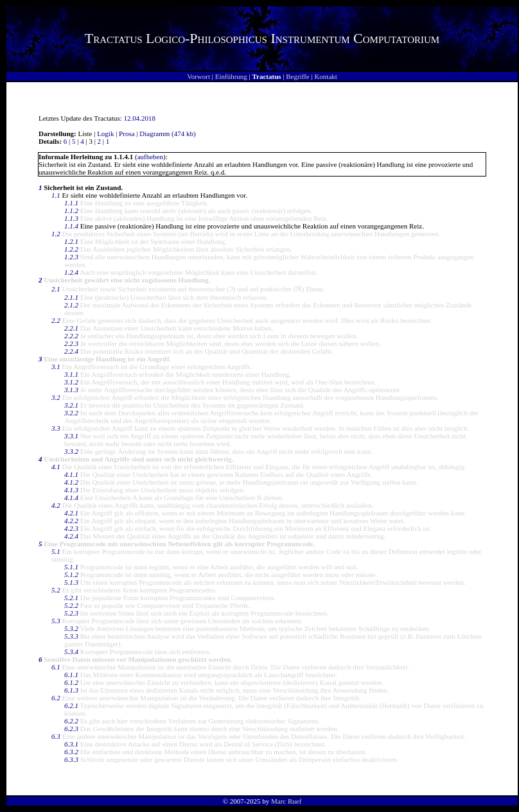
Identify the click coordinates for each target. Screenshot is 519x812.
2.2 (56, 320)
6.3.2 (71, 752)
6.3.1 (71, 744)
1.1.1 (71, 203)
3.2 (56, 397)
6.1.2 (71, 682)
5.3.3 (71, 636)
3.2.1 (71, 405)
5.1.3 (71, 582)
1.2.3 (71, 257)
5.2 (56, 590)
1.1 (56, 195)
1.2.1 (71, 241)
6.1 (56, 667)
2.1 (56, 289)
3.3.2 (71, 451)
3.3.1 (71, 436)
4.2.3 (71, 528)
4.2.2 (71, 521)
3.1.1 (71, 374)
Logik (105, 134)
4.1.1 (71, 474)
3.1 (56, 367)
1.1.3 (71, 218)
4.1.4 (71, 497)
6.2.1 (71, 705)
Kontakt (325, 76)
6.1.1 (71, 675)
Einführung (231, 76)
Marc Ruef (286, 801)
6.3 (56, 736)
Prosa (127, 134)
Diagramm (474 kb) (167, 134)
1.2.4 (71, 272)
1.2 (56, 234)
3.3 (56, 428)
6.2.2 (71, 721)
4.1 (56, 467)
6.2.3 (71, 729)
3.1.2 (71, 382)
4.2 (56, 505)
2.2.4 (71, 351)
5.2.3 (71, 613)
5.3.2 (71, 628)
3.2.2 (71, 413)
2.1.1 (71, 297)
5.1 (56, 551)
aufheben (150, 157)
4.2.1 (71, 513)
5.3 (56, 621)
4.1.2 (71, 482)
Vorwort (198, 76)
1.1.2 (71, 211)
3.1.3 (71, 390)
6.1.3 (71, 690)
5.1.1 (71, 567)
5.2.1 (71, 598)
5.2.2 (71, 605)
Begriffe (297, 76)
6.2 (56, 698)
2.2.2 (71, 336)
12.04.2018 (140, 118)
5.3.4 (71, 652)
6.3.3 (71, 759)
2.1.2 (71, 305)
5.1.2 (71, 574)
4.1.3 (71, 490)
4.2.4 (71, 536)
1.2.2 (71, 249)
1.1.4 (71, 226)
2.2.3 (71, 343)
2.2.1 (71, 328)
